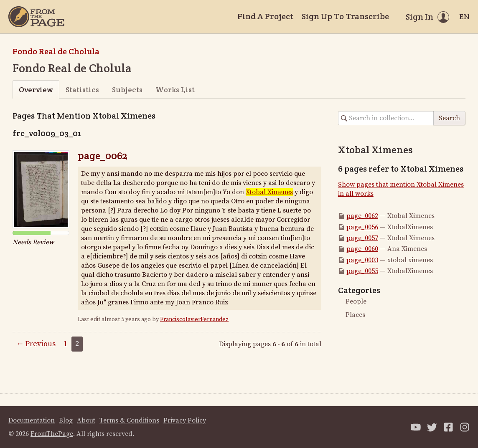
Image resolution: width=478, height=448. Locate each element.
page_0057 (362, 238)
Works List (175, 90)
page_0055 (362, 271)
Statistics (82, 90)
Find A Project (265, 16)
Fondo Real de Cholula (56, 51)
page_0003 (362, 260)
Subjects (127, 90)
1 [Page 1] (65, 344)
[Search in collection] (386, 118)
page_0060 (362, 249)
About (86, 420)
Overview (36, 90)
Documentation (32, 420)
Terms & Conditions (129, 420)
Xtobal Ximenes (269, 192)
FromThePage (52, 434)
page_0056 (362, 227)
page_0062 (103, 156)
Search (449, 118)
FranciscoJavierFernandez (194, 319)
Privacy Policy (185, 420)
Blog (66, 420)
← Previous (36, 344)
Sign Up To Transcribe (345, 16)
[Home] (36, 17)
